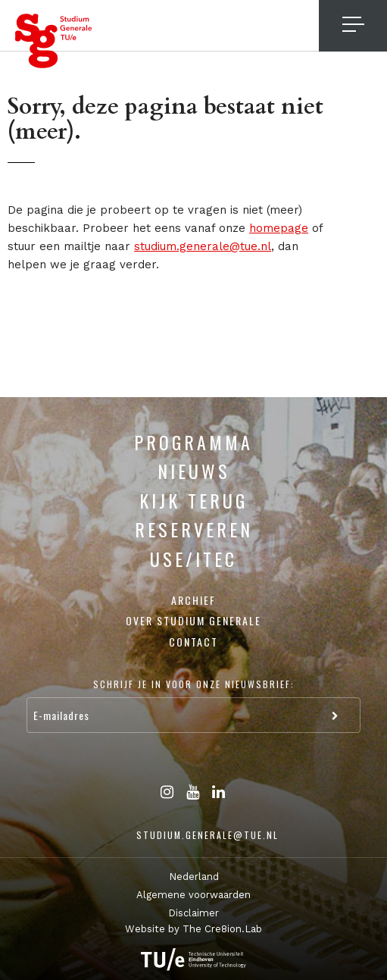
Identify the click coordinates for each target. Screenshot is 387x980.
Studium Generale (54, 41)
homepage (279, 228)
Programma (193, 442)
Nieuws (194, 471)
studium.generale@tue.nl (203, 246)
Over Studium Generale (193, 620)
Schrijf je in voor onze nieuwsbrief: (194, 684)
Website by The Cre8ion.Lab (193, 929)
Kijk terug (193, 500)
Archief (193, 600)
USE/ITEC (193, 559)
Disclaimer (193, 913)
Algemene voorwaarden (193, 895)
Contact (193, 642)
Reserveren (194, 529)
